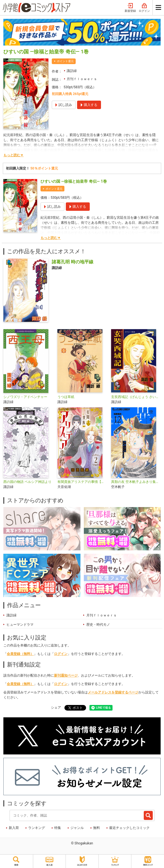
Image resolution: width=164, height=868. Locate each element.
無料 (96, 828)
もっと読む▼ (14, 155)
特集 (58, 828)
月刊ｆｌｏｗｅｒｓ (82, 79)
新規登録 (130, 8)
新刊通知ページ (66, 675)
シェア (56, 707)
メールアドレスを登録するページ (113, 692)
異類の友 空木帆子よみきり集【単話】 (136, 482)
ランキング (37, 828)
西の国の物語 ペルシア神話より (27, 482)
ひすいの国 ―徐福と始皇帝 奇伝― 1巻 (74, 181)
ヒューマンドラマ (20, 625)
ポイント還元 (65, 61)
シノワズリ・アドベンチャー (25, 397)
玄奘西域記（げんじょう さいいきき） (136, 397)
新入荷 (14, 828)
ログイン (144, 8)
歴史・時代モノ (98, 625)
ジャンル (77, 828)
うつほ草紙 (66, 397)
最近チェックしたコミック (129, 828)
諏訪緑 (72, 71)
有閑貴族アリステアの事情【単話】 (82, 482)
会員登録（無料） (20, 654)
